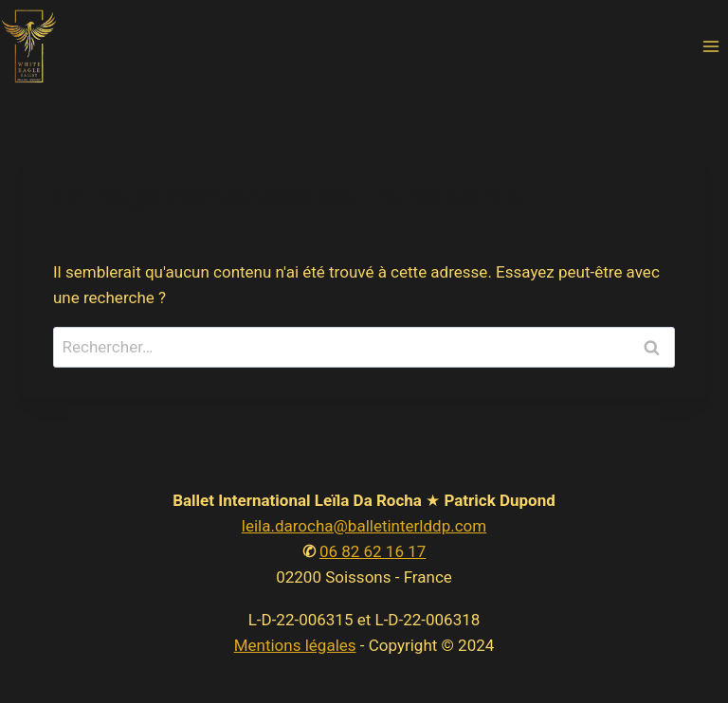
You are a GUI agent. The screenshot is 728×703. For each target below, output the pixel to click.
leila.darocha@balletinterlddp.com (364, 526)
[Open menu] (710, 47)
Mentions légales (295, 645)
